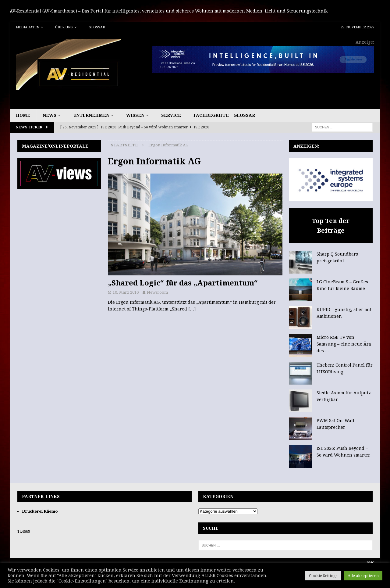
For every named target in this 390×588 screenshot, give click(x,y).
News (50, 115)
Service (171, 115)
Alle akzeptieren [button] (363, 576)
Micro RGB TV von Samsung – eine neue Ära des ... (344, 344)
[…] (192, 309)
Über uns (64, 27)
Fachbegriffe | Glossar (224, 115)
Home (23, 115)
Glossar (97, 27)
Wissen (135, 115)
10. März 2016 (126, 292)
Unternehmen (91, 115)
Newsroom (157, 292)
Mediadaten (28, 27)
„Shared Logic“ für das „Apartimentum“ (183, 283)
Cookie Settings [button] (323, 576)
